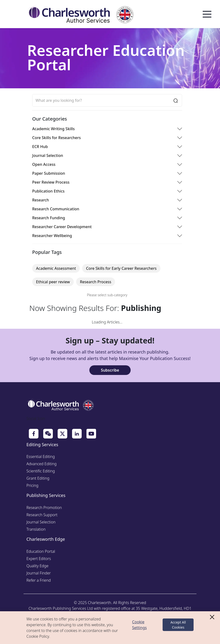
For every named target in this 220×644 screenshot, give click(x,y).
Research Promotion (44, 508)
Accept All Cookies (178, 625)
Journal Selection (41, 522)
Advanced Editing (42, 464)
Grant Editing (38, 478)
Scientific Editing (41, 471)
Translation (36, 529)
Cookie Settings (139, 625)
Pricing (32, 485)
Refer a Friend (39, 580)
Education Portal (41, 551)
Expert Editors (39, 559)
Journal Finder (39, 573)
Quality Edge (37, 566)
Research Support (42, 515)
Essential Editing (41, 457)
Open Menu (207, 14)
